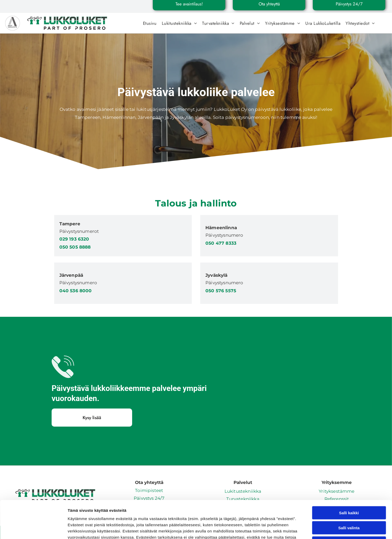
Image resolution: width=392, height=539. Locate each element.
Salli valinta (349, 490)
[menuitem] (150, 23)
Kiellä (349, 505)
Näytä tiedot (276, 529)
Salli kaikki (349, 475)
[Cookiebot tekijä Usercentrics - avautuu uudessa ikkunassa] (33, 529)
